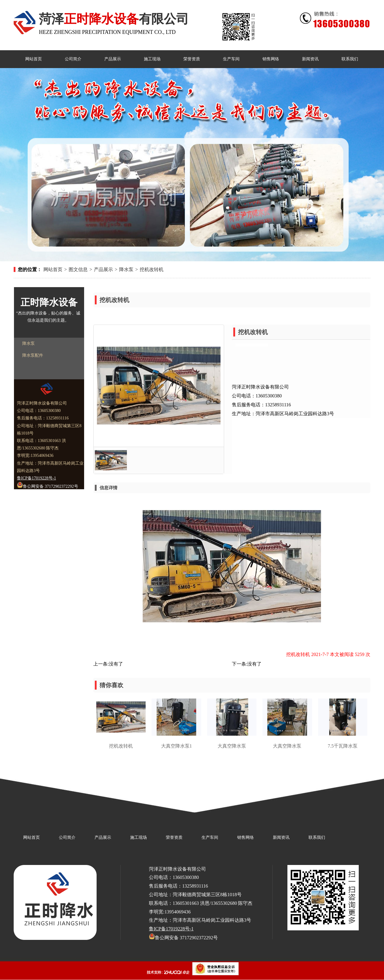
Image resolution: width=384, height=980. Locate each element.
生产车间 (210, 837)
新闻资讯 (281, 837)
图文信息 (78, 269)
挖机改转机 (152, 269)
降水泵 (126, 269)
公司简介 (67, 837)
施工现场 (139, 837)
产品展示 (103, 269)
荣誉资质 (174, 837)
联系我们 (317, 837)
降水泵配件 (33, 355)
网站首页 (53, 269)
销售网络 (245, 837)
